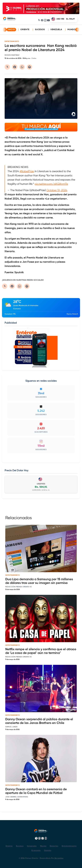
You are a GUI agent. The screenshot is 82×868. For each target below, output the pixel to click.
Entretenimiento (69, 846)
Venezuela (56, 30)
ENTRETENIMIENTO (12, 42)
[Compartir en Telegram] (29, 67)
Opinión (48, 850)
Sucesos (40, 30)
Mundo (72, 30)
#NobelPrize (27, 171)
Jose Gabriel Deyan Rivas (17, 797)
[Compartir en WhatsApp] (22, 67)
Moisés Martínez (12, 55)
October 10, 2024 (57, 190)
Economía (36, 850)
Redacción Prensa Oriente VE (19, 587)
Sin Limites (59, 858)
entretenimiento (13, 575)
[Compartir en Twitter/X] (7, 67)
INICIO (11, 30)
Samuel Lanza (11, 727)
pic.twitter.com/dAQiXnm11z (51, 184)
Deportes (54, 846)
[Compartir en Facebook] (15, 67)
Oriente (25, 30)
